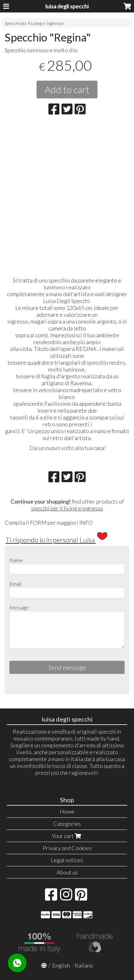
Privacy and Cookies (67, 848)
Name (16, 560)
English (61, 965)
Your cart (67, 836)
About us (67, 872)
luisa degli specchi (67, 6)
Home (67, 812)
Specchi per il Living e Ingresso (34, 23)
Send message (67, 667)
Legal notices (67, 860)
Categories (67, 824)
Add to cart (67, 89)
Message (19, 607)
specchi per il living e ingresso (67, 508)
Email (15, 584)
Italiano (84, 965)
